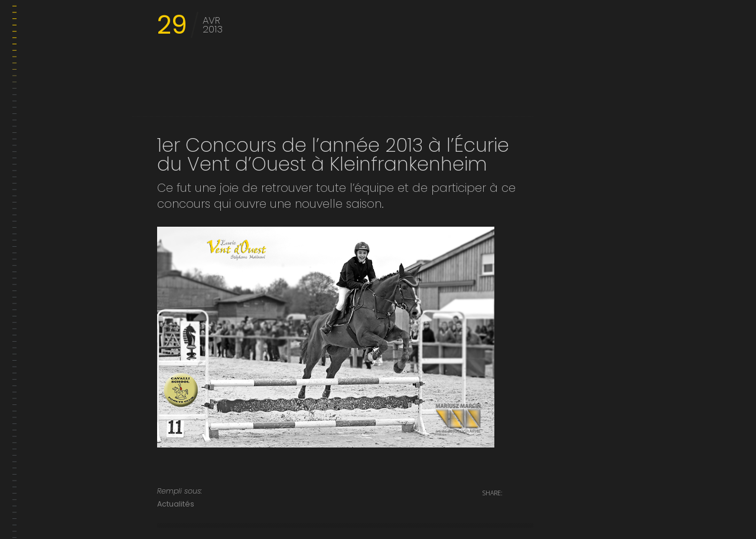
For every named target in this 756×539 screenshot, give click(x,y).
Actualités (176, 504)
